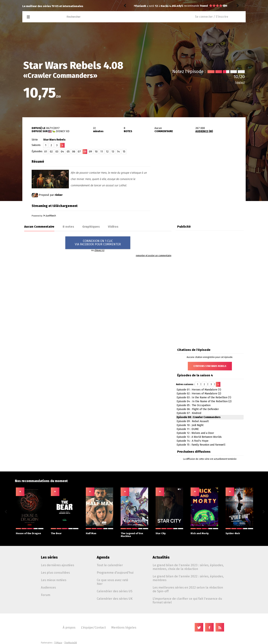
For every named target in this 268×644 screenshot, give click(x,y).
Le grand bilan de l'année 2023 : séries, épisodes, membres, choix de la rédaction (188, 567)
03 (57, 152)
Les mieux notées (54, 580)
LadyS (139, 6)
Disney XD (63, 131)
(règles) (240, 83)
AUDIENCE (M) (204, 131)
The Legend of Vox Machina (135, 533)
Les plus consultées (55, 573)
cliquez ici (99, 250)
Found (164, 6)
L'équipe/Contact (93, 627)
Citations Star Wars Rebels (210, 366)
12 (107, 152)
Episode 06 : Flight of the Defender (198, 409)
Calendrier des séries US (115, 591)
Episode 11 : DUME (188, 429)
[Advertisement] (202, 181)
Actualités (161, 557)
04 (62, 152)
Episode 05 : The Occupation (194, 405)
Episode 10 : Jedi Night (190, 425)
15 (124, 152)
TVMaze (58, 643)
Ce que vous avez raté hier (113, 582)
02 (51, 152)
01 (46, 152)
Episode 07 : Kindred (189, 413)
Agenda (103, 557)
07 (79, 152)
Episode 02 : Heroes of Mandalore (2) (199, 394)
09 (90, 152)
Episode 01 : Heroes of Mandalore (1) (199, 390)
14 (118, 152)
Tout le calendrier (110, 565)
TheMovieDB (71, 643)
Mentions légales (124, 627)
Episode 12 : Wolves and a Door (195, 433)
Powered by (44, 216)
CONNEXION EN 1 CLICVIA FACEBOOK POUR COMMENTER (98, 243)
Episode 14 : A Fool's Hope (193, 441)
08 (85, 152)
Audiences (48, 587)
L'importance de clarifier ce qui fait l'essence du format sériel (187, 600)
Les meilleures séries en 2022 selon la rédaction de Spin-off (188, 589)
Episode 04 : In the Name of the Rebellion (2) (204, 401)
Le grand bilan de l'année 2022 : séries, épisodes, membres (188, 578)
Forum (46, 595)
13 (113, 152)
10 (96, 152)
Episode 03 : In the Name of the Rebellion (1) (204, 397)
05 (68, 152)
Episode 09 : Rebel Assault (193, 421)
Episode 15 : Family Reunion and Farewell (201, 445)
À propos (69, 627)
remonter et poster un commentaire (154, 256)
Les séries (49, 557)
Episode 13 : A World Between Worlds (199, 437)
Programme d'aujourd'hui (115, 573)
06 (74, 152)
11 (102, 152)
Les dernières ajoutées (58, 565)
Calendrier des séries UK (115, 599)
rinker (59, 195)
